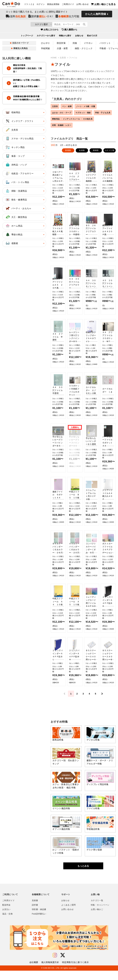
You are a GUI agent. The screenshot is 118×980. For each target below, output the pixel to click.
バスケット (105, 43)
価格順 (96, 160)
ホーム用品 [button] (14, 226)
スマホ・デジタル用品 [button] (19, 139)
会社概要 (34, 972)
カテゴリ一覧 (97, 910)
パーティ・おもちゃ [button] (18, 208)
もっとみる (83, 875)
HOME (54, 58)
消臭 (75, 43)
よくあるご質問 (69, 914)
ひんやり (45, 43)
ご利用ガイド (68, 5)
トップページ (27, 37)
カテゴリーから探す (46, 37)
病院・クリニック (84, 48)
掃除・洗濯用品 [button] (16, 191)
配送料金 (6, 914)
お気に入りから (50, 30)
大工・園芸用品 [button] (16, 217)
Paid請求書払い (39, 923)
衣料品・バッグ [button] (16, 165)
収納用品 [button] (13, 112)
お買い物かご (97, 919)
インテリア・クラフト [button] (19, 121)
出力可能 (67, 17)
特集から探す (65, 37)
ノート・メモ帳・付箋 (90, 107)
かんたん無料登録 (96, 15)
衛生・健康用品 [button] (16, 200)
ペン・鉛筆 (70, 107)
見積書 (35, 910)
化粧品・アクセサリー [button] (19, 173)
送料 (16, 17)
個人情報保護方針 (50, 972)
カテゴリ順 (110, 160)
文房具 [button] (12, 130)
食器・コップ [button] (15, 156)
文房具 (63, 58)
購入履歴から (69, 30)
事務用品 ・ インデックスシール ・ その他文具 (75, 127)
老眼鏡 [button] (12, 243)
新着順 (68, 160)
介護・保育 (62, 48)
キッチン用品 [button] (15, 147)
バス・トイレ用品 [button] (17, 182)
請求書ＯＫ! (41, 17)
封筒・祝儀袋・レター (63, 134)
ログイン (41, 5)
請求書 (35, 914)
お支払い (6, 919)
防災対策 (61, 43)
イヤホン (88, 43)
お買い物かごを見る (103, 5)
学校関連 (45, 48)
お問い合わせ (83, 5)
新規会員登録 (53, 5)
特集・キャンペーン (100, 914)
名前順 (82, 160)
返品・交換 (7, 923)
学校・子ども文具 (61, 120)
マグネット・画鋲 (87, 113)
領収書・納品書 (39, 919)
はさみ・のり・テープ (63, 113)
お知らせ (79, 37)
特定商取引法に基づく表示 (75, 972)
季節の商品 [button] (14, 235)
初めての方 (92, 37)
